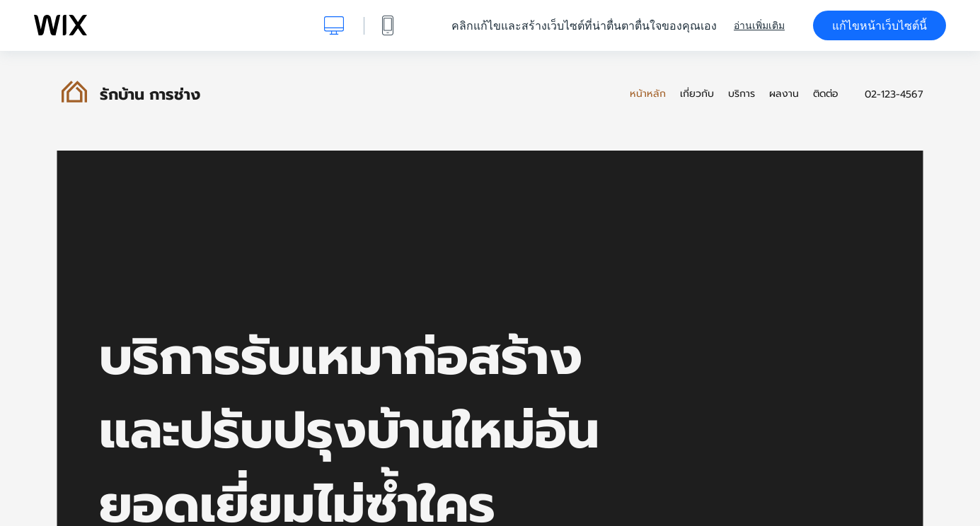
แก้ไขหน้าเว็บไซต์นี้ (880, 25)
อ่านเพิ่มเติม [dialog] (759, 25)
